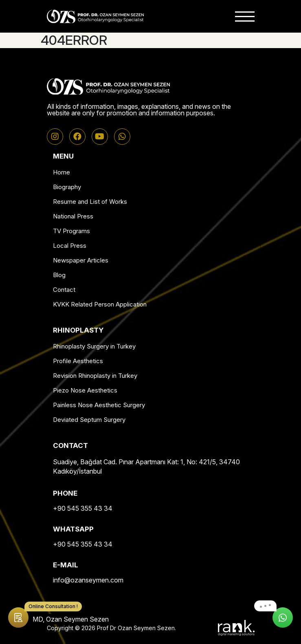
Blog (59, 275)
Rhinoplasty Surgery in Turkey (94, 346)
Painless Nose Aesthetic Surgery (99, 405)
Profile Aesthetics (78, 361)
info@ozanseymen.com (88, 580)
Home (62, 172)
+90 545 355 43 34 (83, 508)
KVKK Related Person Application (100, 304)
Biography (67, 187)
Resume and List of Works (90, 202)
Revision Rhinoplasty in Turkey (95, 376)
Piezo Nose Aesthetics (85, 390)
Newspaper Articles (81, 260)
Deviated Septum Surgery (89, 420)
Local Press (70, 246)
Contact (64, 290)
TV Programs (71, 231)
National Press (73, 216)
